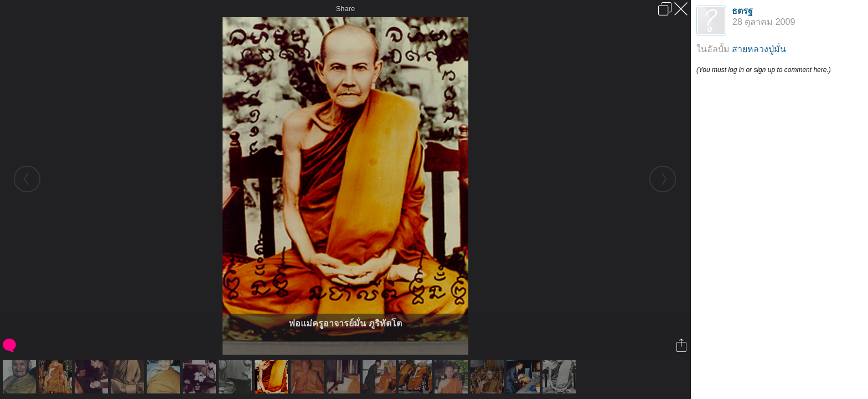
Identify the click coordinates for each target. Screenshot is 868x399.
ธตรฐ (742, 11)
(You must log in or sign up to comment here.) (764, 70)
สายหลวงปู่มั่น (759, 49)
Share (346, 9)
